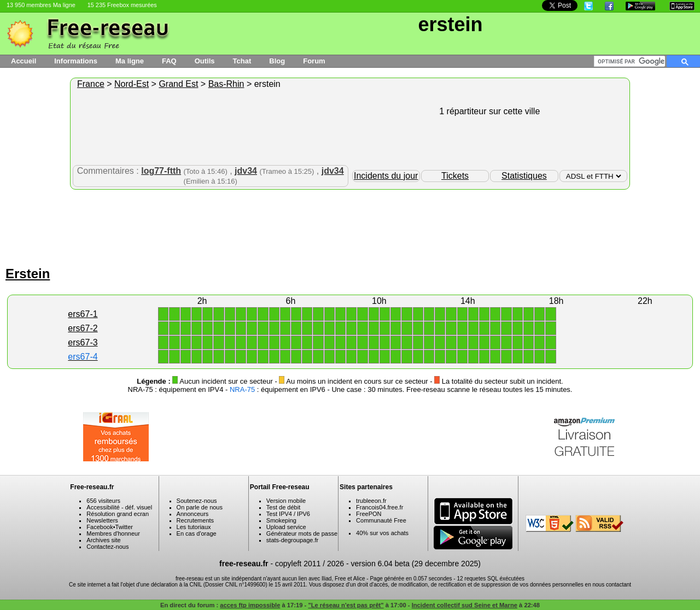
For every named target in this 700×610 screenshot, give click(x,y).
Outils (205, 61)
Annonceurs (193, 514)
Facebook (100, 527)
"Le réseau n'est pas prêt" (346, 605)
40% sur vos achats (382, 533)
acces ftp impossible (250, 605)
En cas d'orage (197, 533)
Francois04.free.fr (380, 507)
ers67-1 (83, 314)
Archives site (103, 540)
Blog (277, 61)
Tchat (242, 61)
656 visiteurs (103, 501)
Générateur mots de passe (302, 533)
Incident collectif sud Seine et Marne (465, 605)
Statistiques (524, 176)
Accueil (24, 61)
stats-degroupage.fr (292, 540)
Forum (314, 61)
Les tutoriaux (194, 527)
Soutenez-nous (197, 501)
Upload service (286, 527)
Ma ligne (130, 61)
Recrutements (195, 520)
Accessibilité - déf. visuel (119, 507)
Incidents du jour (386, 176)
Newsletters (102, 520)
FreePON (369, 514)
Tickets (455, 176)
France (91, 84)
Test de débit (283, 507)
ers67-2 (83, 328)
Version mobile (286, 501)
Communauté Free (381, 520)
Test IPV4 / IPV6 (288, 514)
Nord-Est (132, 84)
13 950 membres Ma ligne (41, 5)
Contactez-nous (107, 547)
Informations (76, 61)
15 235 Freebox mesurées (122, 5)
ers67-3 (83, 342)
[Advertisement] (350, 225)
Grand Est (178, 84)
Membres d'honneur (113, 533)
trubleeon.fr (371, 501)
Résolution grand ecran (118, 514)
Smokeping (281, 520)
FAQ (169, 61)
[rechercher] (631, 61)
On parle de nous (200, 507)
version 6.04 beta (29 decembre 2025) (416, 564)
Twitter (124, 527)
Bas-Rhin (226, 84)
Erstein (28, 274)
